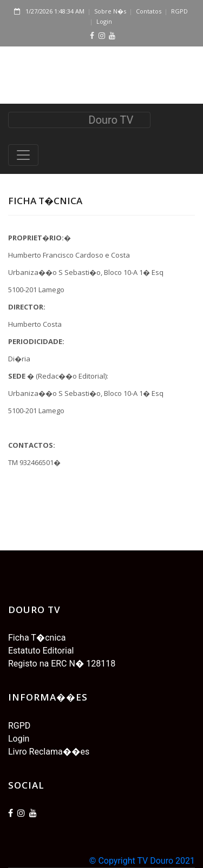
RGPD (179, 11)
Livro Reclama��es (49, 752)
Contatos (149, 11)
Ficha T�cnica (37, 638)
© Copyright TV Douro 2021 (142, 861)
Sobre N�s (110, 11)
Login (104, 21)
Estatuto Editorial (41, 651)
